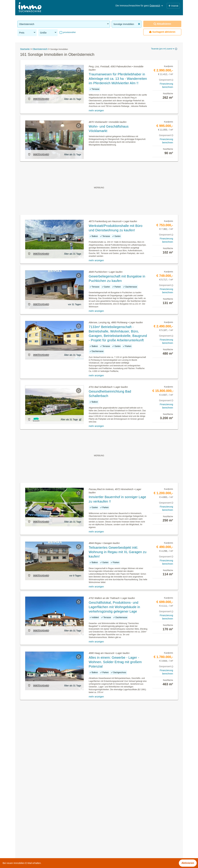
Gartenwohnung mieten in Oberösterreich (42, 818)
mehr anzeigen (96, 110)
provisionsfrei (69, 32)
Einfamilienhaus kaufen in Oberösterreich (42, 833)
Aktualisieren (162, 24)
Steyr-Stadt (106, 840)
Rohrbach (105, 818)
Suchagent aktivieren (162, 32)
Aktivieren (188, 863)
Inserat (173, 6)
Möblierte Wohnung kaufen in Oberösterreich (44, 825)
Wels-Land (105, 847)
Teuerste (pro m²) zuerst (163, 49)
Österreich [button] (156, 6)
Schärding (105, 825)
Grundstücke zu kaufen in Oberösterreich (42, 811)
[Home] (30, 8)
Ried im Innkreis (108, 811)
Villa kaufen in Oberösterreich (35, 847)
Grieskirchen (106, 804)
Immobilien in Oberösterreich (34, 804)
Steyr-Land (105, 833)
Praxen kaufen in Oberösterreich (37, 840)
